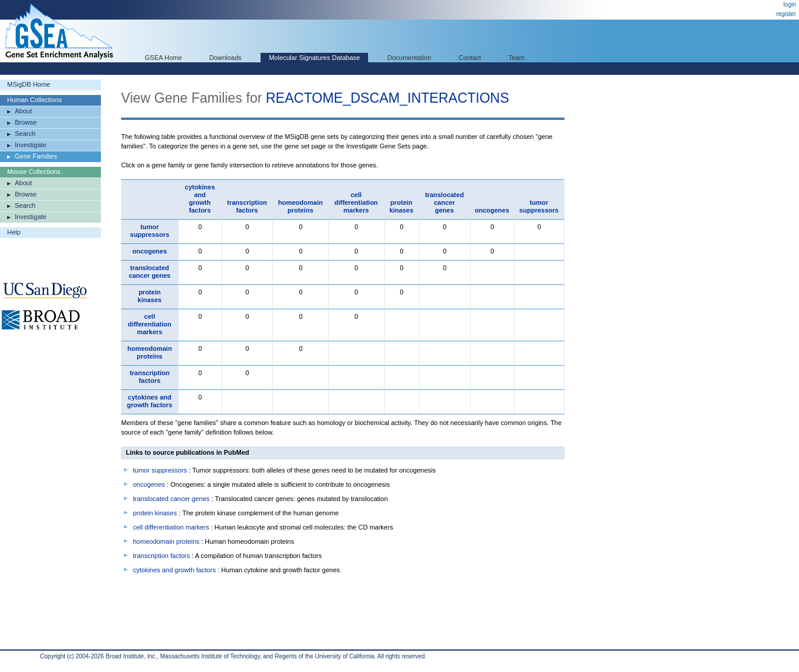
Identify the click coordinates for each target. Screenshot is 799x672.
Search (25, 134)
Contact (470, 58)
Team (517, 58)
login (790, 4)
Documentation (409, 58)
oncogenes (492, 210)
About (23, 111)
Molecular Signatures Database (314, 58)
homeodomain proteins (300, 206)
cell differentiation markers (356, 202)
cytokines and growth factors (200, 199)
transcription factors (247, 206)
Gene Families (36, 156)
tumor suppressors (539, 206)
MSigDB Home (29, 84)
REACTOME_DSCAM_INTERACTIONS (388, 98)
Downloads (225, 58)
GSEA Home (163, 58)
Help (14, 232)
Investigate (31, 145)
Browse (26, 122)
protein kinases (401, 206)
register (786, 14)
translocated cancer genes (444, 202)
